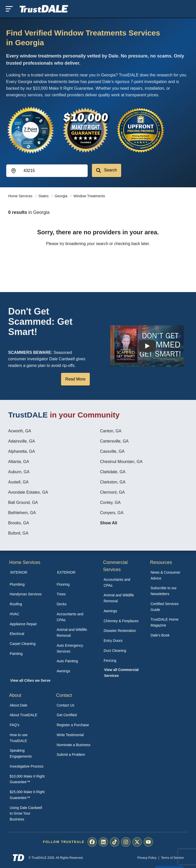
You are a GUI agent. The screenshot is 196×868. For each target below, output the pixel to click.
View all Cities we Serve (30, 680)
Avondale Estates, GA (28, 492)
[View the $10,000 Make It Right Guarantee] (86, 130)
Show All (109, 523)
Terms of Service (172, 858)
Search (107, 170)
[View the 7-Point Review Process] (31, 130)
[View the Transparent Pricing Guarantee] (141, 130)
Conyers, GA (112, 513)
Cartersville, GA (114, 441)
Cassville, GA (112, 451)
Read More (75, 379)
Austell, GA (18, 482)
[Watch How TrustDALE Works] (147, 346)
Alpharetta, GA (22, 451)
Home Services (21, 196)
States (44, 196)
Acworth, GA (20, 431)
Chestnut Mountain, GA (121, 462)
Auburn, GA (19, 472)
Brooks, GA (19, 523)
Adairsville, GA (22, 441)
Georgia (62, 196)
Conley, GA (110, 502)
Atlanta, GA (19, 462)
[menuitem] (28, 585)
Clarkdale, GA (113, 472)
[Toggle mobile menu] (9, 9)
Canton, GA (111, 431)
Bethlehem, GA (22, 513)
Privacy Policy (147, 858)
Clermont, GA (112, 492)
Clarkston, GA (113, 482)
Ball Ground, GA (23, 502)
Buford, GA (18, 533)
